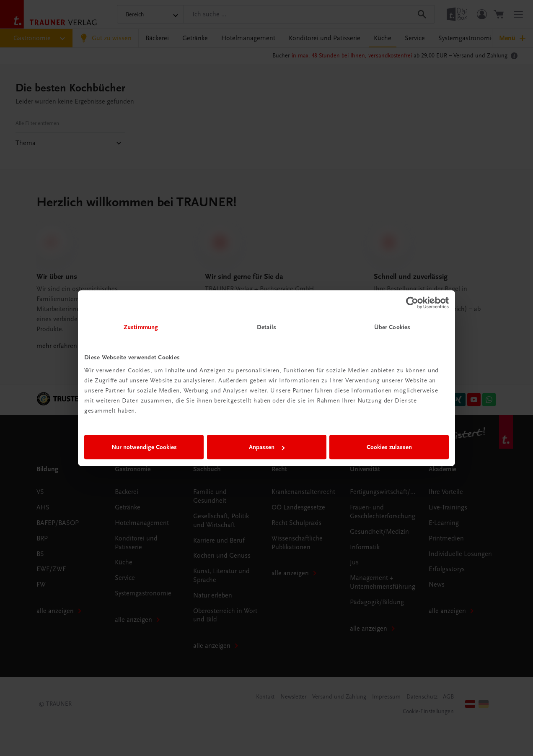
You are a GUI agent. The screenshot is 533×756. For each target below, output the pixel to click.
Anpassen (267, 447)
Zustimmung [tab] (141, 327)
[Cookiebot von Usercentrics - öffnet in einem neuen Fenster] (412, 303)
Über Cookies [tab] (392, 327)
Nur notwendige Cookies (144, 447)
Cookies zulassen (389, 447)
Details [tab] (266, 327)
